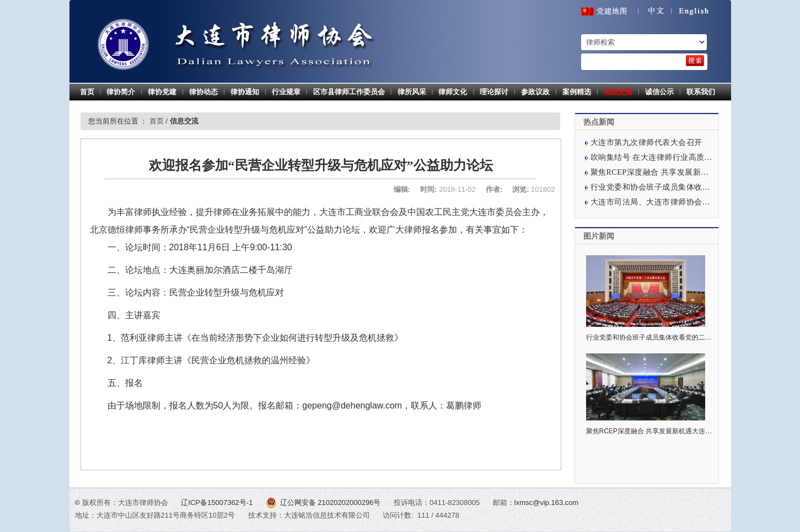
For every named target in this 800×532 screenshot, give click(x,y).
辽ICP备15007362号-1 (218, 503)
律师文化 (453, 92)
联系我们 (701, 92)
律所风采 (412, 92)
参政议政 (535, 92)
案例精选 (577, 92)
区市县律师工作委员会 (349, 92)
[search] (695, 61)
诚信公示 (659, 92)
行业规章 (286, 92)
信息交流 (618, 92)
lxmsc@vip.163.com (547, 503)
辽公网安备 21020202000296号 (324, 503)
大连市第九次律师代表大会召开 (646, 143)
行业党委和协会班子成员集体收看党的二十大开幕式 (683, 187)
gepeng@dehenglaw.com (352, 405)
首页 (87, 92)
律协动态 (203, 92)
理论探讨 (494, 92)
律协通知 (245, 92)
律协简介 (121, 92)
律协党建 (162, 92)
